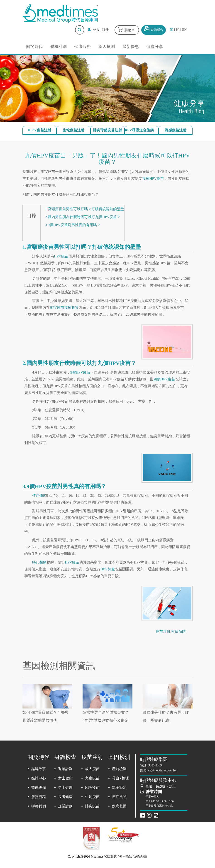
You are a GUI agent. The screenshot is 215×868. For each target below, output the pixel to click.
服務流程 (39, 797)
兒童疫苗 (92, 778)
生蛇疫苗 (92, 797)
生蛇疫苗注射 (73, 130)
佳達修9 (39, 495)
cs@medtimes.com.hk (162, 770)
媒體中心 (39, 778)
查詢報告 (157, 30)
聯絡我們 (39, 806)
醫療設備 (39, 787)
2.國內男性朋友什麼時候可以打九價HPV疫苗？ (83, 217)
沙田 (172, 786)
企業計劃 (65, 806)
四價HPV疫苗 (164, 379)
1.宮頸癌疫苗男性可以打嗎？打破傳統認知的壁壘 (85, 209)
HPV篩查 (108, 569)
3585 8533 (155, 765)
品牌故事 (39, 769)
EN (184, 30)
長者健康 (65, 797)
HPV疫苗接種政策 (64, 308)
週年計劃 (65, 769)
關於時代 (34, 47)
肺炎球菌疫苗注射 (107, 130)
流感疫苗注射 (176, 130)
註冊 (105, 30)
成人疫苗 (92, 769)
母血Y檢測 (121, 778)
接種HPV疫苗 (153, 178)
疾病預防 (178, 632)
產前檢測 (119, 769)
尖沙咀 (161, 786)
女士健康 (65, 778)
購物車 (130, 30)
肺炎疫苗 (92, 806)
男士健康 (65, 787)
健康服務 (83, 47)
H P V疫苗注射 (40, 130)
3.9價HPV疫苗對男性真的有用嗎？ (73, 225)
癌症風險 (119, 797)
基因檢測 (107, 47)
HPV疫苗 (61, 256)
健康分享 (155, 47)
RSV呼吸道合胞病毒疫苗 (142, 130)
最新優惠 (131, 47)
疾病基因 (119, 806)
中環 (149, 786)
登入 (96, 30)
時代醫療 (39, 562)
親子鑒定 (119, 787)
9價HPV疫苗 (80, 372)
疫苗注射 (163, 632)
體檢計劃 (59, 47)
